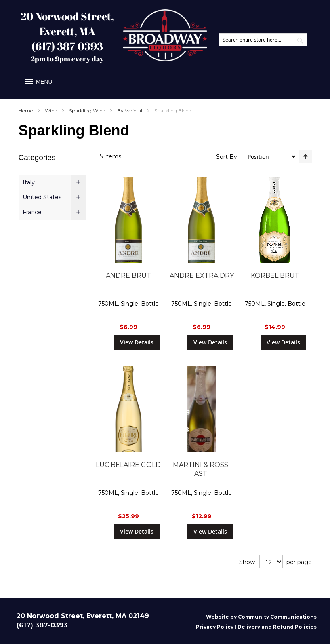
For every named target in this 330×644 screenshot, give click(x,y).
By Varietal (130, 111)
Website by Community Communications (261, 617)
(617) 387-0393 (67, 46)
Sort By (227, 156)
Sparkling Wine (88, 111)
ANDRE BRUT (128, 276)
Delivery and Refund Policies (277, 627)
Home (26, 111)
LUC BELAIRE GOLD (128, 465)
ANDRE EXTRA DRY (202, 276)
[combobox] (263, 40)
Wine (51, 111)
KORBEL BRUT (275, 276)
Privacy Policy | (217, 627)
